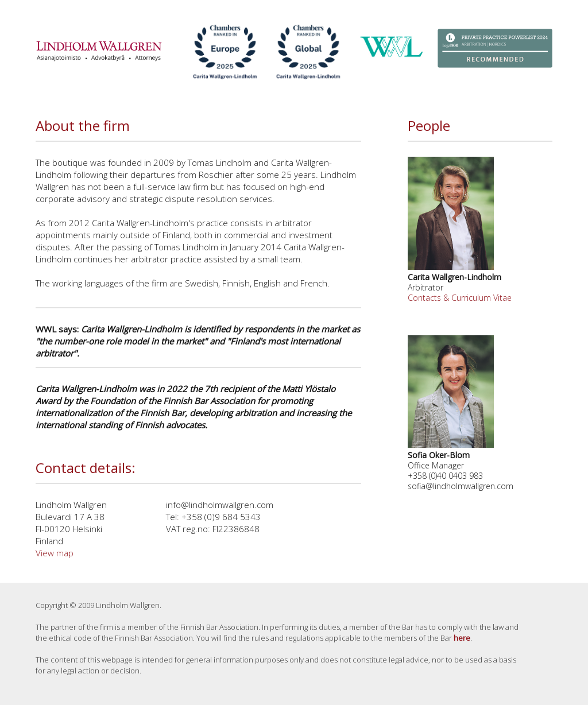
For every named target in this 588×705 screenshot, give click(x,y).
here (462, 638)
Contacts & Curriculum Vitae (460, 298)
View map (55, 553)
